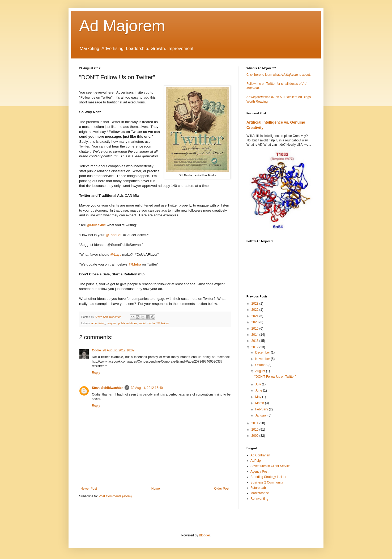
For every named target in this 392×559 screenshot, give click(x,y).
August (261, 371)
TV (158, 323)
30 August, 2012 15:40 (147, 388)
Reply (96, 373)
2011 (255, 423)
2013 (255, 341)
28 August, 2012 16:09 (118, 350)
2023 (255, 304)
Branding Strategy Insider (268, 477)
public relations (128, 323)
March (260, 403)
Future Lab (258, 488)
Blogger (204, 535)
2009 (255, 436)
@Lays (116, 255)
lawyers (112, 323)
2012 (255, 347)
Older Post (222, 489)
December (263, 352)
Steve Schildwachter (107, 388)
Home (156, 489)
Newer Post (89, 489)
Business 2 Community (267, 482)
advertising (98, 323)
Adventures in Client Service (270, 466)
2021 (255, 316)
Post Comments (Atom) (115, 496)
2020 (255, 322)
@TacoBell (114, 235)
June (259, 390)
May (259, 397)
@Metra (135, 264)
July (259, 384)
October (261, 365)
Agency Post (259, 472)
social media (147, 323)
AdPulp (256, 461)
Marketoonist (260, 493)
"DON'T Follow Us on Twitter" (275, 377)
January (261, 415)
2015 (255, 329)
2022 (255, 310)
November (263, 359)
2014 (255, 335)
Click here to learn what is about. (279, 75)
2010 (255, 430)
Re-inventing (259, 499)
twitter (165, 323)
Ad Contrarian (260, 455)
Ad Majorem (122, 26)
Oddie (96, 350)
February (262, 409)
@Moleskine (96, 225)
